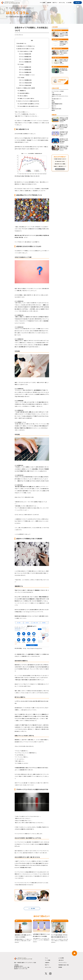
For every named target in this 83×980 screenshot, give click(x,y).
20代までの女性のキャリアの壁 (26, 51)
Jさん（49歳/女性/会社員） (27, 83)
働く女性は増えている (22, 43)
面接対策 (53, 110)
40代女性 (22, 77)
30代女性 (22, 64)
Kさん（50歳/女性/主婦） (26, 85)
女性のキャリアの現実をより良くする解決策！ (26, 88)
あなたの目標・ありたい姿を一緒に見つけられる (29, 106)
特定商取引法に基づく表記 (64, 965)
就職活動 (53, 102)
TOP (7, 8)
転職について (54, 107)
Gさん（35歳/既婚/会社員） (26, 72)
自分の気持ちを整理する (25, 93)
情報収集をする (23, 91)
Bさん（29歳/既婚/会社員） (26, 57)
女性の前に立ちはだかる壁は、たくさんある (26, 49)
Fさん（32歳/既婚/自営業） (26, 70)
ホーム (46, 958)
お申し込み (78, 3)
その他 (53, 93)
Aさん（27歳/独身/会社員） (26, 54)
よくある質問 (69, 3)
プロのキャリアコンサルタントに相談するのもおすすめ (28, 101)
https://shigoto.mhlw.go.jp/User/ (35, 648)
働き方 (53, 100)
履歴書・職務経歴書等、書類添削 (57, 104)
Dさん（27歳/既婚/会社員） (26, 62)
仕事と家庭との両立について (57, 99)
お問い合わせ (61, 960)
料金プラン (55, 3)
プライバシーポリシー (63, 963)
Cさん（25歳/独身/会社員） (26, 59)
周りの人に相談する (24, 96)
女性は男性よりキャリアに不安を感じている (26, 46)
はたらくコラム (62, 3)
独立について (54, 105)
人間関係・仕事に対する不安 (56, 94)
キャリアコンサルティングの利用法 (58, 91)
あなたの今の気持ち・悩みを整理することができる (30, 104)
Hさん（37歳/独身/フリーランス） (28, 75)
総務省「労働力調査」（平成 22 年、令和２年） (30, 176)
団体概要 (60, 967)
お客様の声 (49, 3)
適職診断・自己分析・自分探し (57, 109)
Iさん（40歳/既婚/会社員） (27, 80)
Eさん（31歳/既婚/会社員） (26, 67)
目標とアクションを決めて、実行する (27, 98)
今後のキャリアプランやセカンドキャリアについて (60, 97)
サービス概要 (42, 3)
